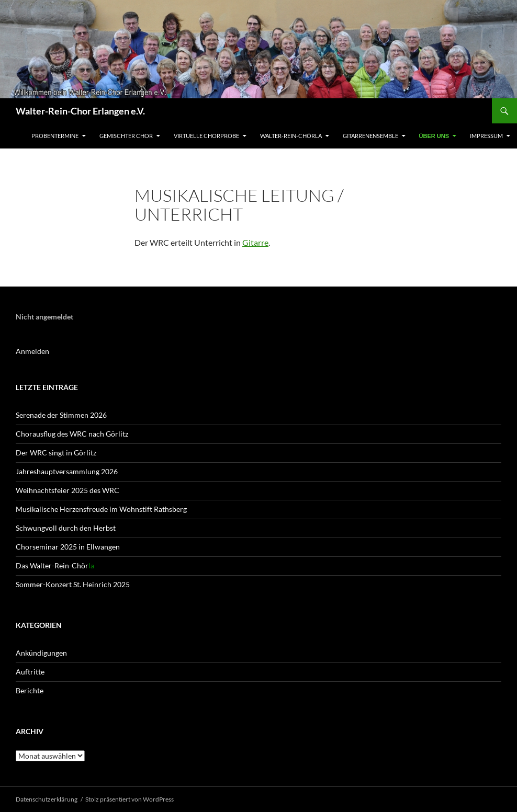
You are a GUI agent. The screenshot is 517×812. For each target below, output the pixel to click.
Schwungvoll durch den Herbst (66, 528)
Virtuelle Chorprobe (206, 136)
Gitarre (255, 242)
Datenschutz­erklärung (47, 799)
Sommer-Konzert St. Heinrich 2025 (73, 584)
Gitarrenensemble (370, 136)
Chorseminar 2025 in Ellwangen (68, 547)
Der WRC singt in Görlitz (56, 453)
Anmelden (32, 351)
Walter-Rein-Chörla (291, 136)
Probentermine (55, 136)
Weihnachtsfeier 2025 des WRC (68, 490)
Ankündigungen (41, 653)
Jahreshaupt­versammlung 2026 (67, 471)
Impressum (486, 136)
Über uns (434, 136)
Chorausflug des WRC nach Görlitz (72, 434)
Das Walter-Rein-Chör (55, 565)
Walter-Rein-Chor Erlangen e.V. (80, 111)
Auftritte (30, 672)
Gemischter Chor (126, 136)
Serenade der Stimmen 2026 (61, 415)
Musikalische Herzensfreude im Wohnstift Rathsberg (101, 509)
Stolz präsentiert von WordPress (130, 799)
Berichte (30, 690)
